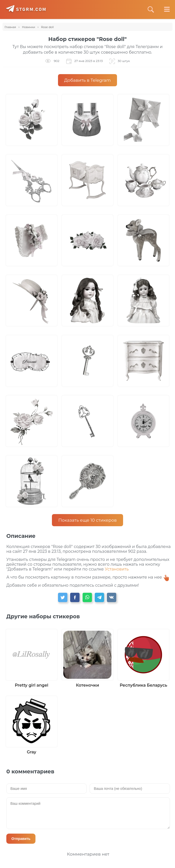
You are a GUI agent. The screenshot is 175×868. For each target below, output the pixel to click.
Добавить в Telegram (88, 80)
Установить (117, 569)
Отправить (21, 839)
